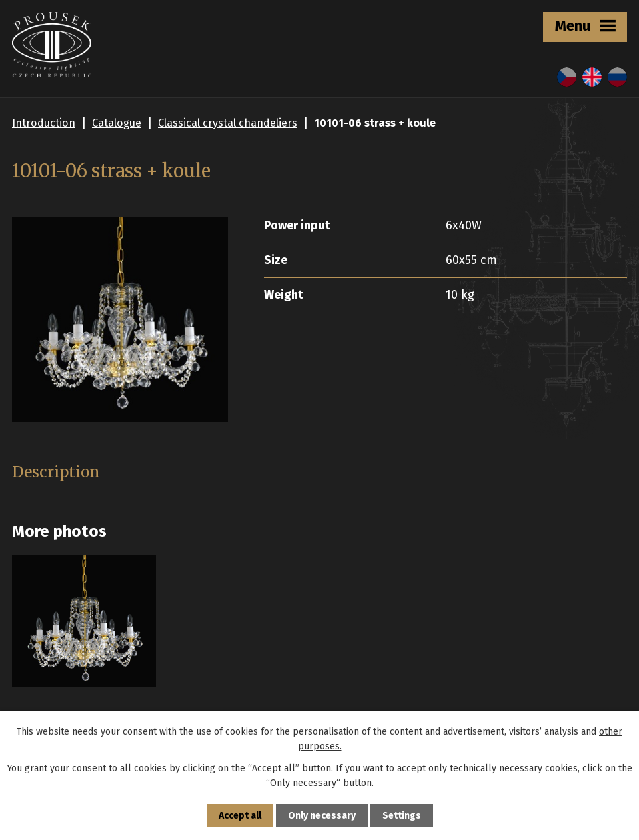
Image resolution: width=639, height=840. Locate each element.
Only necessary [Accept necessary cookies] (322, 816)
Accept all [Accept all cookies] (240, 816)
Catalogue (117, 123)
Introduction (44, 123)
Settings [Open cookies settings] (402, 816)
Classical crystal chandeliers (228, 123)
